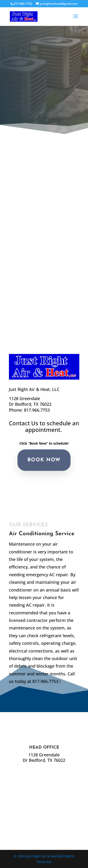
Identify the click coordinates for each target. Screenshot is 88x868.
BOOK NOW (44, 460)
